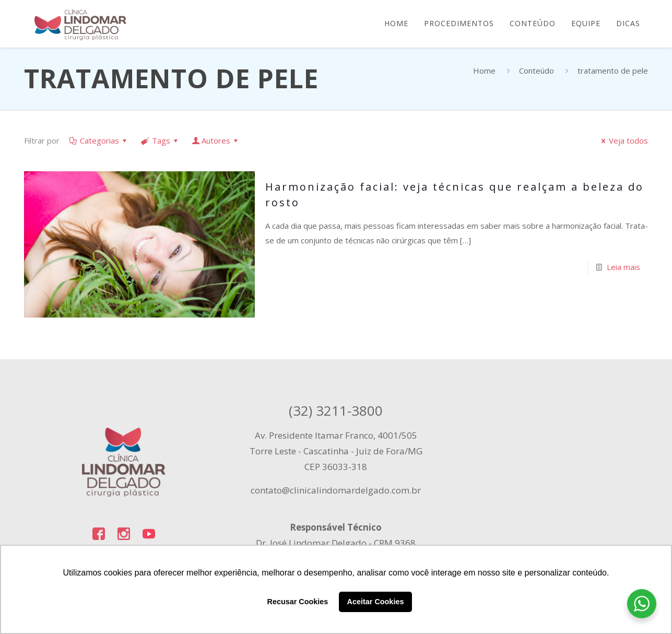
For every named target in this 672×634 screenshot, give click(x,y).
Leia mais (623, 267)
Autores (216, 140)
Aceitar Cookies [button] (376, 602)
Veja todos (623, 140)
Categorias (99, 140)
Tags (160, 140)
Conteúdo (537, 71)
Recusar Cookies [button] (298, 602)
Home (484, 71)
